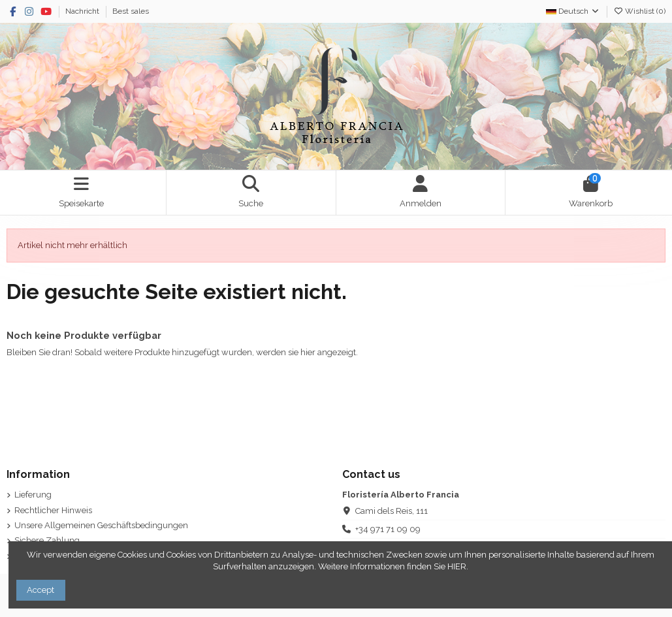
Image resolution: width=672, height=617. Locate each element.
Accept (40, 590)
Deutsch (573, 11)
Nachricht (83, 11)
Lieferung (33, 495)
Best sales (131, 11)
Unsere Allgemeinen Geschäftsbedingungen (101, 525)
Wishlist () (639, 11)
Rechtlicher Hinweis (53, 510)
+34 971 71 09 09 (388, 529)
